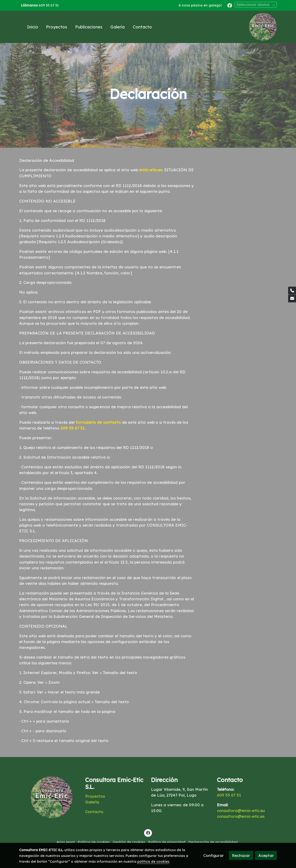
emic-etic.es (151, 170)
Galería (92, 802)
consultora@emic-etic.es (241, 816)
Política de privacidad (167, 842)
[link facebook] (230, 5)
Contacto (94, 812)
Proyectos (95, 796)
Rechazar (241, 855)
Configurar (214, 855)
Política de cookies (94, 842)
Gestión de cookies (129, 842)
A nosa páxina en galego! (200, 5)
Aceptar (266, 855)
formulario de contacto (98, 422)
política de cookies (153, 861)
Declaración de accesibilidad (213, 842)
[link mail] (292, 299)
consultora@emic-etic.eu (241, 811)
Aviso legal (66, 842)
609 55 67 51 (49, 5)
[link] (263, 27)
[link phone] (292, 291)
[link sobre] (49, 797)
